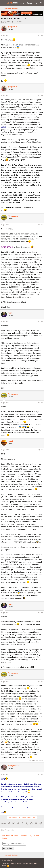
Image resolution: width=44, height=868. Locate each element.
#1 (42, 36)
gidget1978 (7, 22)
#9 (42, 775)
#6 (42, 450)
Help (36, 864)
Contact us (5, 864)
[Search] (41, 3)
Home (4, 866)
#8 (42, 682)
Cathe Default (7, 860)
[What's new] (37, 3)
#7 (42, 613)
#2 (42, 96)
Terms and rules (16, 864)
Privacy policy (28, 864)
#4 (42, 322)
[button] (3, 3)
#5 (42, 403)
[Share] (39, 36)
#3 (42, 225)
